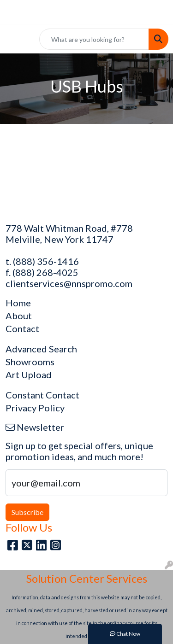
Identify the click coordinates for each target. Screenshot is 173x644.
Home (18, 303)
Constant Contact (42, 395)
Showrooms (30, 362)
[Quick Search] (94, 39)
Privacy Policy (35, 408)
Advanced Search (41, 349)
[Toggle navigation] (14, 39)
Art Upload (29, 375)
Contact (22, 328)
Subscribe (27, 512)
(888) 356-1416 (46, 261)
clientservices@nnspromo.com (69, 283)
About (19, 316)
